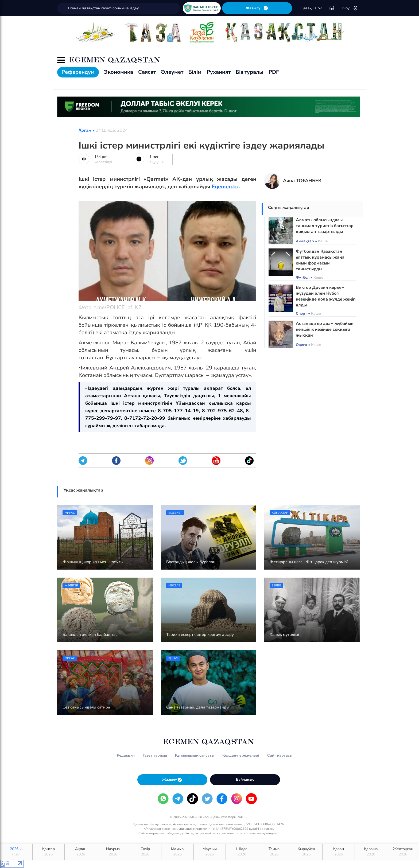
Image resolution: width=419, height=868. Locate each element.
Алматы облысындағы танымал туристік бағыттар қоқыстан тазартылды (325, 226)
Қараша (371, 852)
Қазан (339, 852)
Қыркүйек (306, 852)
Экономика (119, 72)
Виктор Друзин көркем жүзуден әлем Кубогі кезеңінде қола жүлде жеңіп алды (326, 296)
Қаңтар (49, 852)
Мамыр (177, 852)
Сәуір (145, 852)
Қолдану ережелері (241, 755)
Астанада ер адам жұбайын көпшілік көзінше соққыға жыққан (325, 329)
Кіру (350, 8)
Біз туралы (250, 72)
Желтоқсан (403, 852)
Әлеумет (172, 72)
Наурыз (113, 852)
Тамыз (274, 852)
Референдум (78, 72)
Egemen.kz (225, 187)
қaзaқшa (312, 8)
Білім (195, 72)
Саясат (147, 72)
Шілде (242, 852)
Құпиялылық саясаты (195, 755)
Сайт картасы (280, 755)
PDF (274, 72)
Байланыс (245, 779)
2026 (16, 852)
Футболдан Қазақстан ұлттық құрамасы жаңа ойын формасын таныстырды (320, 260)
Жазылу (257, 8)
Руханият (219, 72)
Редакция (126, 755)
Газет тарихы (155, 755)
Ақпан (81, 852)
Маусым (210, 852)
